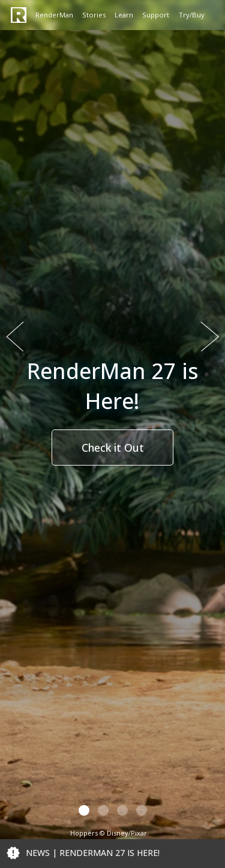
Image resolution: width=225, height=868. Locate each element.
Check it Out (113, 448)
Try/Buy (192, 15)
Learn (124, 15)
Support (156, 15)
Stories (94, 15)
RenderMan (54, 15)
